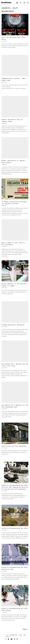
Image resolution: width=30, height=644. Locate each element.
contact (8, 636)
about (21, 635)
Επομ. (25, 629)
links (24, 635)
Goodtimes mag (13, 635)
